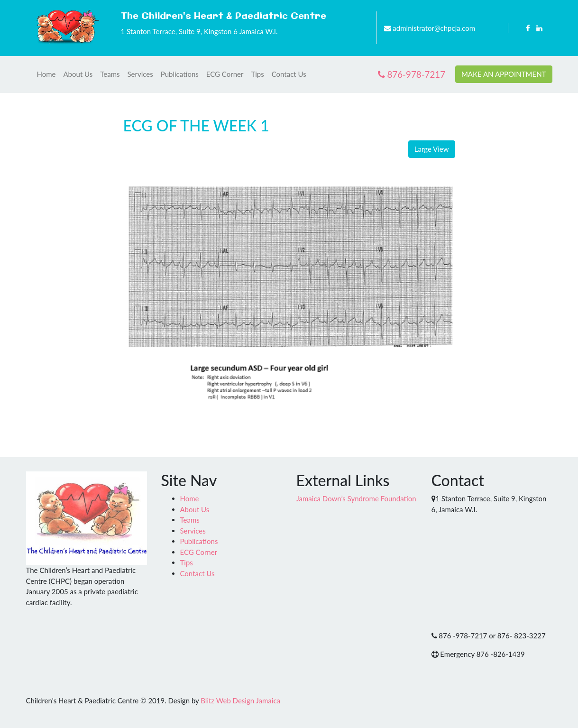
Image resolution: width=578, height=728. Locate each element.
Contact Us (289, 74)
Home (46, 74)
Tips (257, 74)
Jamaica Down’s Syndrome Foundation (356, 498)
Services (140, 74)
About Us (78, 74)
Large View (432, 149)
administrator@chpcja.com (434, 28)
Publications (180, 74)
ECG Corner (225, 74)
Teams (110, 74)
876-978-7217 (412, 74)
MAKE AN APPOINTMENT (504, 74)
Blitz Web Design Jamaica (240, 700)
